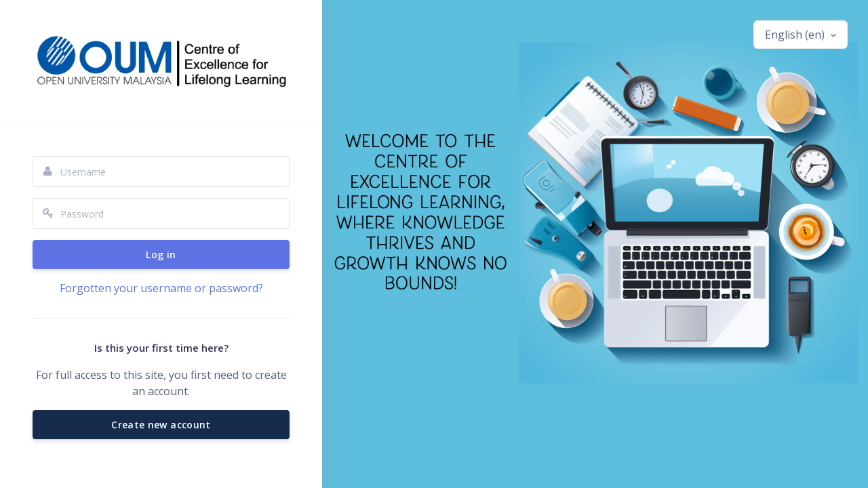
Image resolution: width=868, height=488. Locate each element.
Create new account (161, 425)
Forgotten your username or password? (161, 288)
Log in (161, 255)
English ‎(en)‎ (796, 35)
